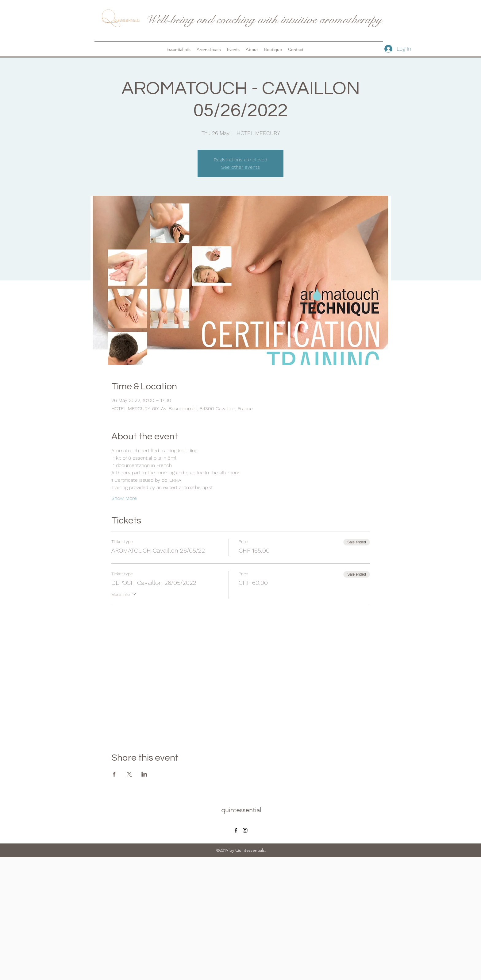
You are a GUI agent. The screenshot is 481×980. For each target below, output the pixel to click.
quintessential (241, 810)
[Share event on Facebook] (114, 774)
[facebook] (236, 830)
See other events (240, 167)
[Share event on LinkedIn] (144, 774)
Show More (124, 498)
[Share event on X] (129, 774)
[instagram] (245, 830)
